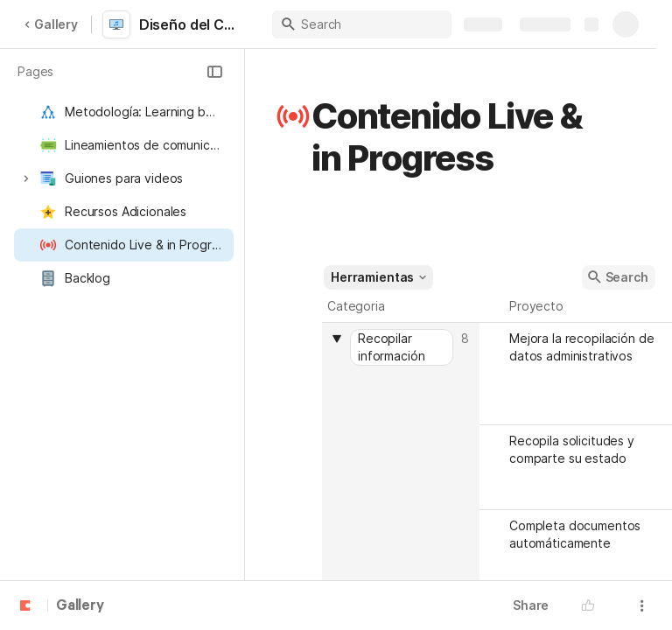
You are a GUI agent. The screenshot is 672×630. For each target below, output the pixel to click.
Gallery (51, 24)
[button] (214, 72)
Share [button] (531, 605)
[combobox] (403, 347)
